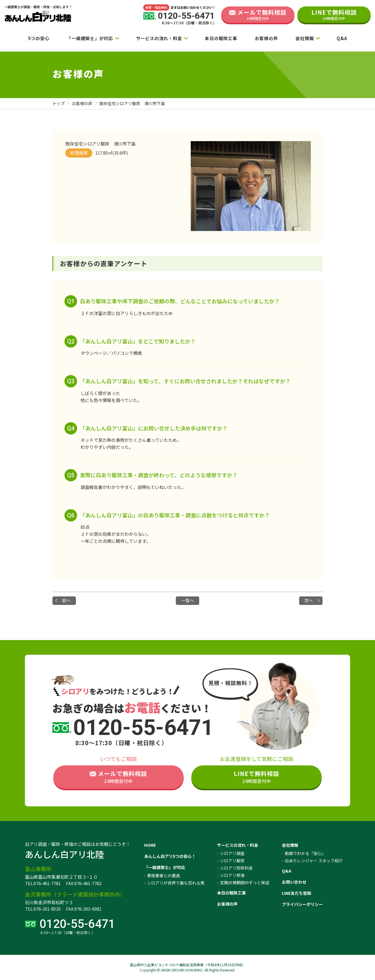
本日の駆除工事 (221, 38)
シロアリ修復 (232, 875)
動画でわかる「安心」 (305, 853)
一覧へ (188, 600)
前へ (67, 600)
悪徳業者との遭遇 (163, 875)
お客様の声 (266, 38)
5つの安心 (39, 38)
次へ (308, 600)
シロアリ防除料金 (236, 868)
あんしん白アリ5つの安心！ (170, 856)
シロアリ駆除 (232, 861)
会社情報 (305, 38)
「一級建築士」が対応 (90, 38)
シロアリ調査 (232, 853)
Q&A (342, 38)
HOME (150, 845)
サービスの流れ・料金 (159, 38)
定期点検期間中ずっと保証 (245, 882)
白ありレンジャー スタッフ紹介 (314, 861)
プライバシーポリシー (302, 904)
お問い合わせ (294, 882)
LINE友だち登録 (296, 893)
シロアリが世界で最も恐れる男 (176, 883)
